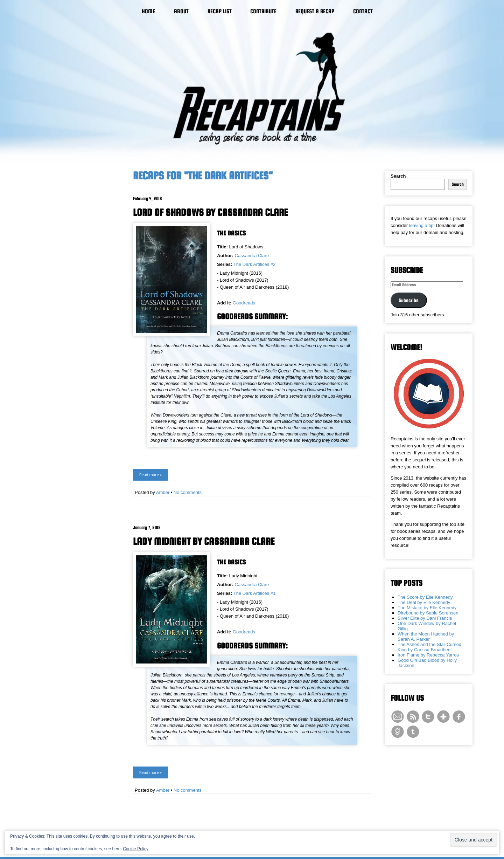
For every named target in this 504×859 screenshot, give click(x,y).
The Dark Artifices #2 (255, 264)
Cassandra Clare (252, 256)
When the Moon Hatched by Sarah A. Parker (426, 637)
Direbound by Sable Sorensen (428, 613)
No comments (188, 492)
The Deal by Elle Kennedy (424, 602)
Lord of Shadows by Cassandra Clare (210, 212)
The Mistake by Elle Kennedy (427, 608)
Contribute (263, 11)
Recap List (220, 11)
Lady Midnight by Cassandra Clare (204, 541)
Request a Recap (315, 11)
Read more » (150, 475)
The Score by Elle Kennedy (425, 597)
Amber (163, 492)
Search (398, 176)
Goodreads (244, 303)
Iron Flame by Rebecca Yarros (428, 655)
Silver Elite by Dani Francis (425, 618)
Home (148, 11)
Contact (363, 11)
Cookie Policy (136, 849)
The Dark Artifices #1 (255, 593)
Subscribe (409, 300)
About (181, 11)
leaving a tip (421, 225)
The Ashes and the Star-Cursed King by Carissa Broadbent (429, 647)
